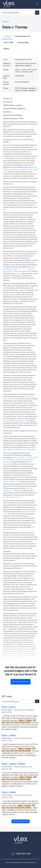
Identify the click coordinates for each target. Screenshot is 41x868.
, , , (19, 269)
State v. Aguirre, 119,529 (13, 764)
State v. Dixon (9, 707)
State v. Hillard (9, 736)
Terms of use (9, 862)
